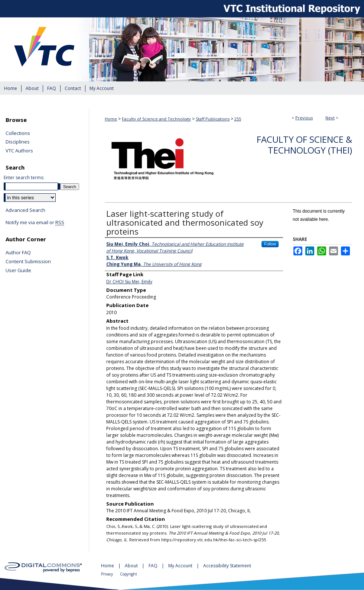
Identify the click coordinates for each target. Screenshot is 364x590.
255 (238, 119)
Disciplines (18, 142)
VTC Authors (19, 151)
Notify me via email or (35, 223)
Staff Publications (213, 119)
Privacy (108, 574)
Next (330, 118)
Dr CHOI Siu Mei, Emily (129, 282)
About (132, 566)
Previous (304, 118)
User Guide (18, 271)
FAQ (154, 566)
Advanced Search (25, 210)
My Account (181, 566)
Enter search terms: (24, 178)
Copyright (129, 574)
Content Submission (28, 262)
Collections (18, 133)
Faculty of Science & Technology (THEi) (304, 145)
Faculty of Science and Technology (156, 119)
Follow (270, 244)
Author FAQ (18, 253)
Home (111, 119)
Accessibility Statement (227, 566)
